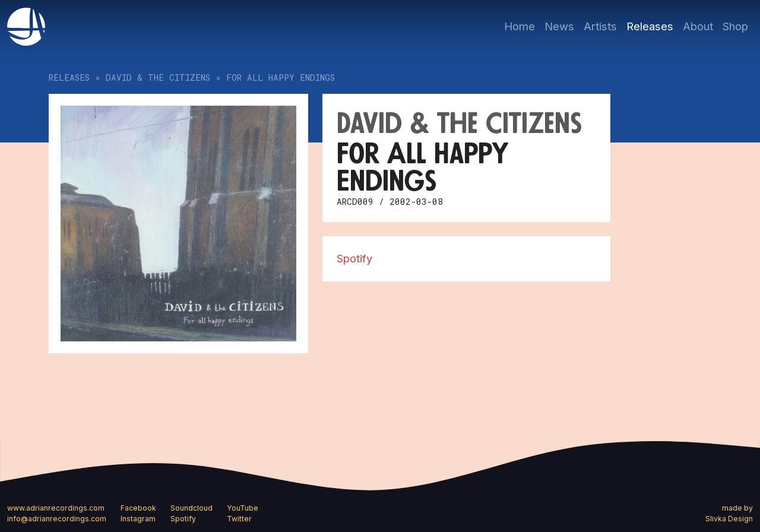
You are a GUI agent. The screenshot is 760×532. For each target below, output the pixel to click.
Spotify (354, 258)
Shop (735, 26)
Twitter (239, 519)
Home (520, 26)
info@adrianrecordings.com (57, 519)
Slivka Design (729, 519)
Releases (650, 26)
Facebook (138, 508)
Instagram (138, 519)
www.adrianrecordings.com (56, 508)
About (698, 26)
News (559, 26)
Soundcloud (191, 508)
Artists (600, 26)
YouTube (243, 508)
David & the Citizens (158, 77)
